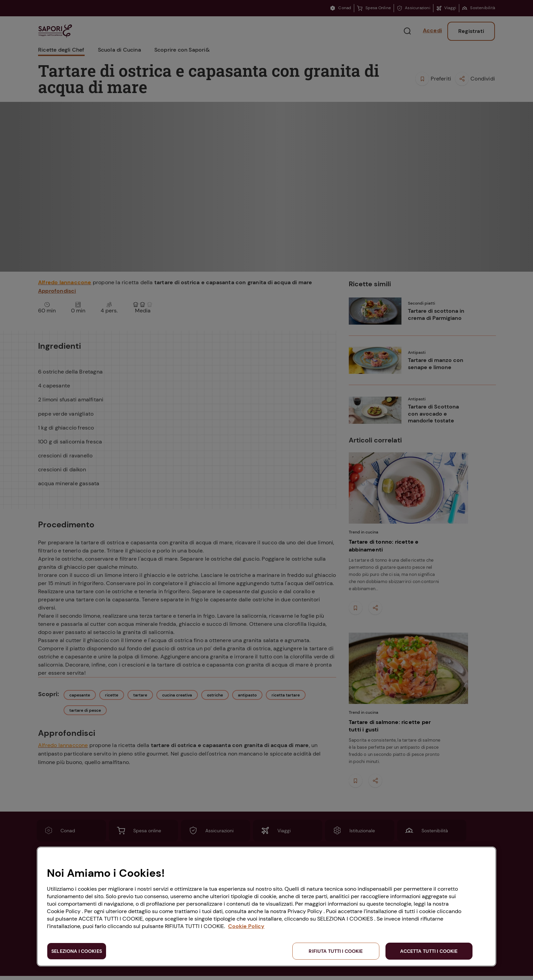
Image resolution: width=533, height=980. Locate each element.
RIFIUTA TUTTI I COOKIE (336, 951)
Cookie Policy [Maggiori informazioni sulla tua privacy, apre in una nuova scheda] (246, 926)
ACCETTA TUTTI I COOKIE (429, 951)
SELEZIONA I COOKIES (77, 951)
